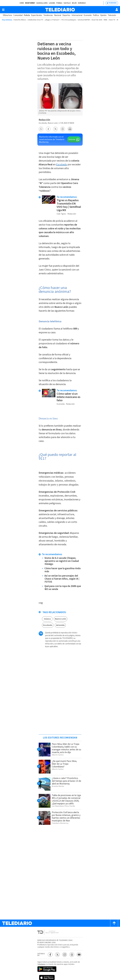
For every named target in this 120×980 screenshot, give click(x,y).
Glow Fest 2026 (97, 20)
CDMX (22, 3)
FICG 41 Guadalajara (69, 20)
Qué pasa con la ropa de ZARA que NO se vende (63, 588)
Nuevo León (61, 619)
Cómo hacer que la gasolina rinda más (62, 570)
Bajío (74, 3)
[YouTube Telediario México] (79, 955)
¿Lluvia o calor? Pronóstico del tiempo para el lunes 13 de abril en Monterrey (66, 781)
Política (96, 15)
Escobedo (62, 165)
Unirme (72, 139)
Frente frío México (20, 20)
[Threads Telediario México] (72, 955)
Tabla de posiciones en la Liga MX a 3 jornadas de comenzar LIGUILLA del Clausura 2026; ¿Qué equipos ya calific (66, 799)
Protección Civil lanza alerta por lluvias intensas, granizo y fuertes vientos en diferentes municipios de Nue (66, 817)
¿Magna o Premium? (52, 20)
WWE (106, 20)
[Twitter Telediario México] (57, 955)
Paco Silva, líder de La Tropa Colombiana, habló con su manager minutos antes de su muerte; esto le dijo (66, 748)
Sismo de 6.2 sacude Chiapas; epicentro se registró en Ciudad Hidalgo (62, 561)
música (47, 619)
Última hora (7, 15)
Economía (88, 15)
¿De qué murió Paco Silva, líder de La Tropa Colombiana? (64, 764)
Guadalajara (42, 3)
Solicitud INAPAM (84, 20)
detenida (60, 625)
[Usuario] (117, 9)
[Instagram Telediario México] (65, 955)
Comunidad (18, 15)
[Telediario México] (60, 10)
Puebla (59, 3)
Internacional (77, 15)
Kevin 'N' (112, 20)
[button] (41, 129)
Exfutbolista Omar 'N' (35, 20)
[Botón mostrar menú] (3, 10)
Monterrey (30, 3)
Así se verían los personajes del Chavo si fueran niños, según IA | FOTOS (62, 579)
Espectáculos (37, 15)
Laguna (52, 3)
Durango (82, 3)
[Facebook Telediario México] (50, 955)
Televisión (112, 15)
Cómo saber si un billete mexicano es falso (68, 397)
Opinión (103, 15)
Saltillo (67, 3)
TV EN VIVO (112, 3)
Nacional (58, 15)
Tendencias (48, 15)
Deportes (66, 15)
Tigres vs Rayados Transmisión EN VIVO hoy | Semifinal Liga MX (69, 205)
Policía (27, 15)
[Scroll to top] (114, 923)
